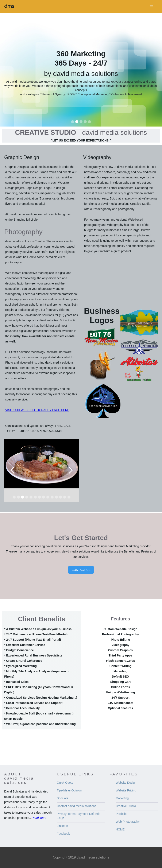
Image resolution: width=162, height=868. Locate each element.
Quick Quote (65, 783)
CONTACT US (81, 570)
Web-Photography (128, 822)
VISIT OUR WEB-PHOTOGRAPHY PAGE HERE (37, 410)
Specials (62, 798)
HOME (120, 829)
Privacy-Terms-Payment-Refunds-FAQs (79, 816)
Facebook (63, 834)
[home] (9, 6)
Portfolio (121, 814)
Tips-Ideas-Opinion (69, 790)
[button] (151, 6)
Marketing (122, 798)
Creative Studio (126, 806)
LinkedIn (62, 826)
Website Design (126, 783)
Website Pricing (126, 790)
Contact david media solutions (76, 806)
